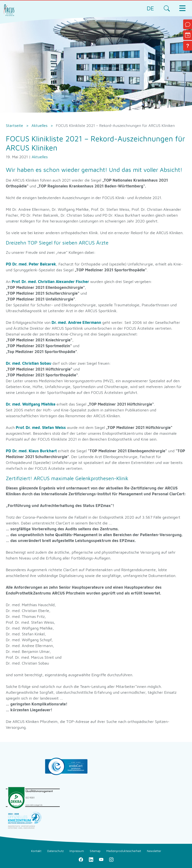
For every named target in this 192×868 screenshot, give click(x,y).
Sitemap (95, 851)
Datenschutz (55, 851)
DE (150, 8)
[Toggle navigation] (182, 8)
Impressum (77, 851)
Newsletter (154, 851)
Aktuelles (40, 157)
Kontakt (36, 851)
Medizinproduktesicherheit (124, 851)
